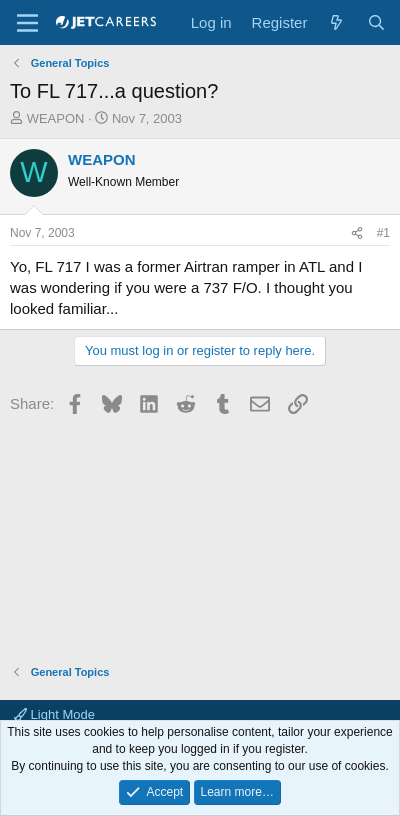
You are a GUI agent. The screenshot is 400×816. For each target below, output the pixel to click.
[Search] (376, 22)
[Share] (357, 233)
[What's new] (336, 22)
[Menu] (27, 23)
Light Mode (54, 714)
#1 (383, 233)
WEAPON (56, 118)
